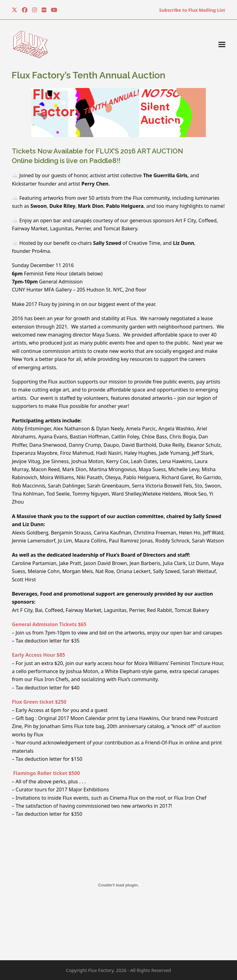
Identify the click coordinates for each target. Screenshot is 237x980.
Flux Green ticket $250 (39, 702)
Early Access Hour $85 (38, 655)
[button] (222, 45)
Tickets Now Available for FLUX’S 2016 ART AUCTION (97, 151)
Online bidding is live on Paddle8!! (66, 161)
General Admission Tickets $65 (49, 624)
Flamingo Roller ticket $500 (46, 773)
